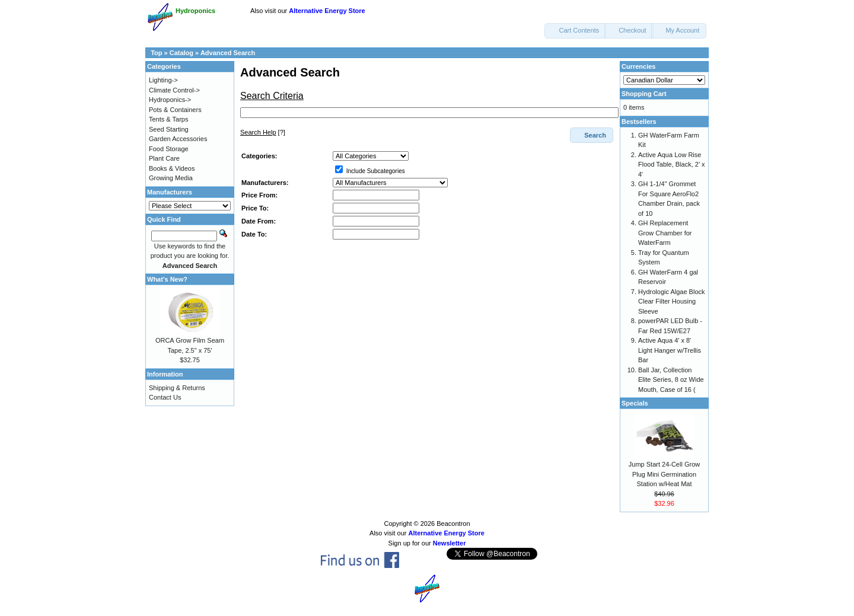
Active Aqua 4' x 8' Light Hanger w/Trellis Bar (670, 350)
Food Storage (169, 149)
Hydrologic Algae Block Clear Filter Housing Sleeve (672, 301)
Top (156, 53)
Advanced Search (228, 53)
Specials (635, 403)
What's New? (167, 279)
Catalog (181, 53)
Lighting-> (163, 80)
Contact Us (165, 397)
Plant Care (164, 158)
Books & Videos (172, 168)
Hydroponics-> (170, 100)
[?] (263, 132)
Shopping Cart (644, 94)
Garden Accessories (178, 139)
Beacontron (453, 524)
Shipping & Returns (177, 388)
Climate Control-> (174, 90)
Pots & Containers (175, 110)
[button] (575, 31)
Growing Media (171, 178)
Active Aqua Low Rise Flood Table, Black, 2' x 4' (672, 165)
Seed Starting (169, 129)
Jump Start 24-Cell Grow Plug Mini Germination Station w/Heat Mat (664, 474)
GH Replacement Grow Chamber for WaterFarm (665, 233)
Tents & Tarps (168, 119)
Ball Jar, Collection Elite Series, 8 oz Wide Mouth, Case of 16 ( (671, 380)
